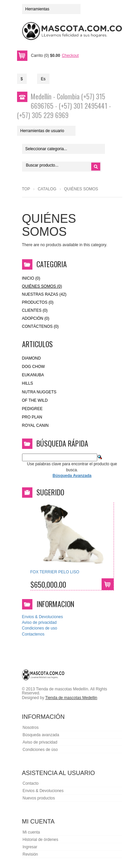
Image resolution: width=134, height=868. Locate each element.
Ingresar (30, 847)
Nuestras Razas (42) (44, 294)
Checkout (70, 56)
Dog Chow (34, 367)
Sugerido (50, 492)
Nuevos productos (39, 798)
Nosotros (31, 728)
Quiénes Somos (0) (42, 286)
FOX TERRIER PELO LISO (55, 572)
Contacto (31, 783)
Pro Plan (32, 417)
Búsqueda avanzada (41, 735)
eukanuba (33, 375)
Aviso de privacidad (39, 622)
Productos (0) (38, 302)
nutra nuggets (39, 392)
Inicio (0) (31, 278)
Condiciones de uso (40, 628)
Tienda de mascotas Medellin (71, 698)
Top (26, 189)
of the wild (35, 400)
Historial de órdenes (41, 840)
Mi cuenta (31, 832)
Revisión (30, 854)
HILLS (28, 383)
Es (43, 79)
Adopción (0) (36, 318)
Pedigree (32, 409)
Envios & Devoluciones (43, 617)
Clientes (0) (35, 310)
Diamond (32, 358)
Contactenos (33, 634)
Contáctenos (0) (40, 326)
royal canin (35, 425)
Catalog (47, 189)
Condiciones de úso (40, 750)
